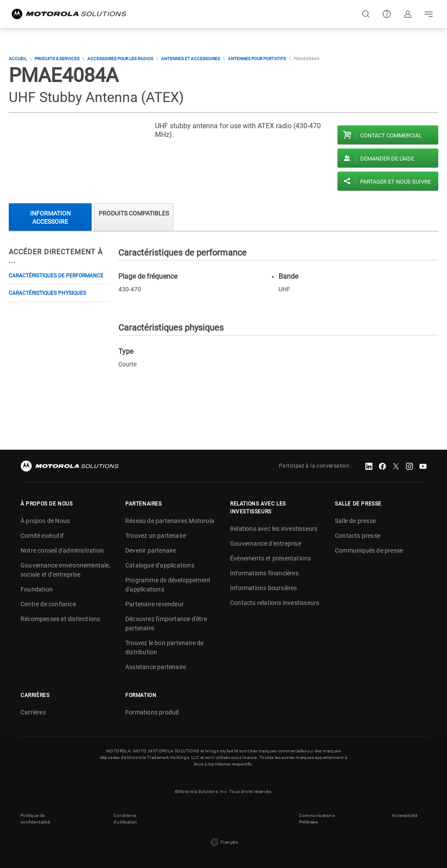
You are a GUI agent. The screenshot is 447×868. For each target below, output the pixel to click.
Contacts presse (358, 536)
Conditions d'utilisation (126, 819)
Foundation (37, 589)
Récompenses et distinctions (60, 619)
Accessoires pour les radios (120, 59)
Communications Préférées (317, 819)
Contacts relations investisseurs (275, 603)
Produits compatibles (134, 213)
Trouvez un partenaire (156, 536)
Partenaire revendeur (155, 604)
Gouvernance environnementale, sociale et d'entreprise (65, 570)
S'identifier (408, 14)
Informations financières (264, 573)
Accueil (18, 59)
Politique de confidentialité (35, 819)
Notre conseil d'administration (62, 550)
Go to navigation (429, 14)
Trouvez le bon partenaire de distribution (165, 648)
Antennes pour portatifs (257, 59)
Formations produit (152, 712)
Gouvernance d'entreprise (266, 543)
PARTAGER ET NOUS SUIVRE (395, 182)
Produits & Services (57, 59)
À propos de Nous (45, 521)
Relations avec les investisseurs (274, 529)
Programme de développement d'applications (168, 585)
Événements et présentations (270, 558)
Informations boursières (264, 588)
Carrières (33, 712)
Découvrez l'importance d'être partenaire (166, 624)
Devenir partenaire (151, 550)
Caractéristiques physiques (47, 293)
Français (224, 842)
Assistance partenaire (156, 667)
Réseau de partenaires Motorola (170, 521)
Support (387, 14)
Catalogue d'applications (160, 565)
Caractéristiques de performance (56, 276)
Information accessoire (50, 217)
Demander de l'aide (387, 159)
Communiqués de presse (369, 550)
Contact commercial (391, 135)
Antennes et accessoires (191, 59)
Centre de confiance (48, 604)
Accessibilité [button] (404, 815)
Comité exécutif (42, 536)
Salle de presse (355, 521)
